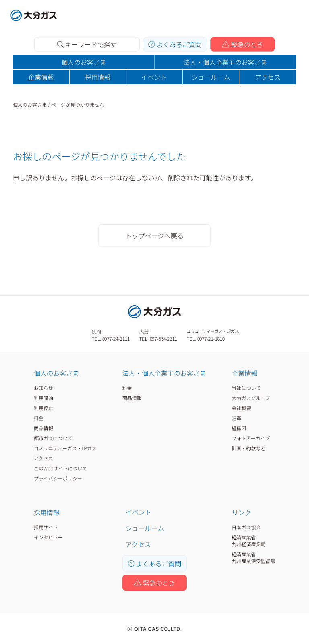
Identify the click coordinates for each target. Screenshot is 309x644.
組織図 (239, 428)
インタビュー (48, 537)
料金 (39, 418)
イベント (154, 77)
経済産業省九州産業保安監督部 (253, 557)
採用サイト (46, 527)
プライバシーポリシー (58, 478)
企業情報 (41, 77)
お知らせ (43, 388)
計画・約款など (249, 448)
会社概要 (241, 408)
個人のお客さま (84, 62)
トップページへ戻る (154, 236)
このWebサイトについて (61, 468)
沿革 (237, 418)
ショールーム (211, 77)
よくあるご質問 (175, 44)
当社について (246, 388)
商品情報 (43, 428)
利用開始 (43, 398)
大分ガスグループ (251, 398)
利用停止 (43, 408)
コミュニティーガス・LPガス (65, 448)
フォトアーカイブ (251, 438)
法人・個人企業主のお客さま (225, 62)
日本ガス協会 (246, 527)
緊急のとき (243, 44)
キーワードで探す (87, 44)
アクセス (268, 77)
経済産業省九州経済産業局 (249, 540)
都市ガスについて (53, 438)
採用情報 (98, 77)
